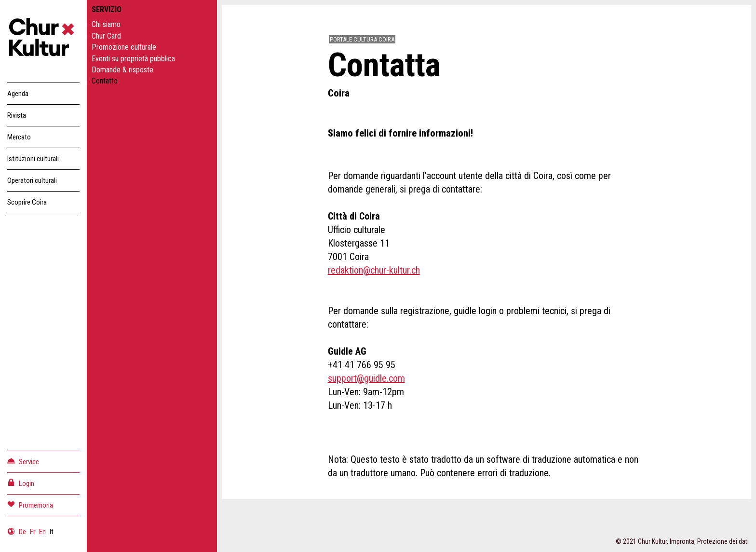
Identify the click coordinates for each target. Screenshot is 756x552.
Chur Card (106, 36)
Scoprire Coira (27, 202)
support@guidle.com (366, 378)
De (22, 532)
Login (21, 483)
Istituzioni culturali (33, 159)
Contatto (105, 81)
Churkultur (43, 39)
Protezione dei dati (723, 541)
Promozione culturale (124, 47)
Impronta (682, 541)
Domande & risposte (122, 70)
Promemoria (30, 504)
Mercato (19, 137)
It (52, 532)
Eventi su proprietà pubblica (133, 59)
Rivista (17, 115)
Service (23, 461)
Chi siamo (106, 24)
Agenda (18, 94)
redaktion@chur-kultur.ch (374, 270)
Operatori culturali (32, 180)
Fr (33, 532)
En (42, 532)
